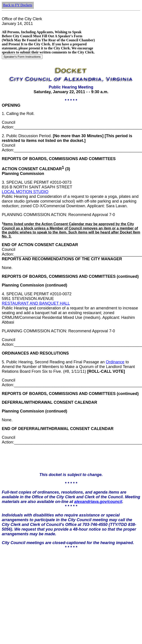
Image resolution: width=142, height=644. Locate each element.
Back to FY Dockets (18, 5)
